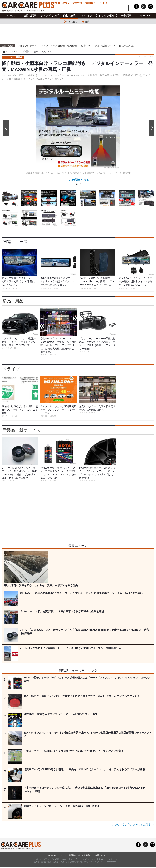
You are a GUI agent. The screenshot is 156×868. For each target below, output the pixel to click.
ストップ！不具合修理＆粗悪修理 (59, 46)
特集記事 (126, 16)
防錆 (87, 21)
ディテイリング (50, 16)
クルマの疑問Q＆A (105, 46)
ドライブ (11, 369)
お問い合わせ (100, 855)
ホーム (11, 16)
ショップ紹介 (107, 16)
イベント (145, 16)
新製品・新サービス (22, 430)
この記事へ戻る (79, 183)
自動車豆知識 (126, 46)
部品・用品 (13, 301)
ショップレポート (27, 46)
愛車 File (86, 46)
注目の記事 (30, 16)
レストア (87, 16)
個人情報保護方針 (85, 855)
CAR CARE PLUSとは (57, 855)
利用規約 (72, 855)
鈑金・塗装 (69, 16)
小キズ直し (72, 21)
